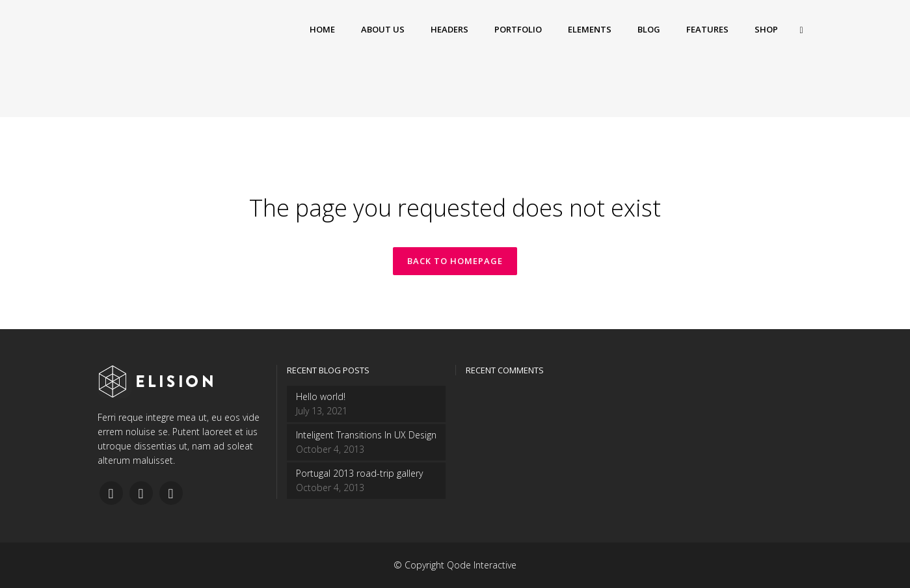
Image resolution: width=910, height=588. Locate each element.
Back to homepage (455, 261)
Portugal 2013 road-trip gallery (359, 473)
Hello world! (321, 396)
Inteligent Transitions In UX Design (366, 435)
